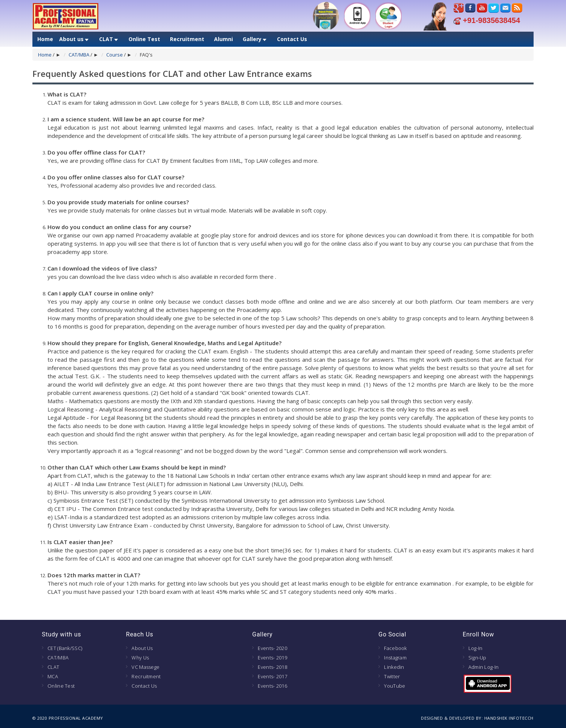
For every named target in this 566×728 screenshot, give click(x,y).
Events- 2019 (272, 658)
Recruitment (187, 39)
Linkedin (394, 667)
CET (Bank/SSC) (65, 648)
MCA (53, 676)
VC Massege (145, 667)
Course (115, 55)
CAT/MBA (79, 55)
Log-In (476, 648)
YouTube (395, 686)
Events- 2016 (272, 686)
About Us (142, 648)
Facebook (395, 648)
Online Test (144, 39)
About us (71, 39)
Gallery (252, 39)
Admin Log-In (484, 667)
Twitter (392, 676)
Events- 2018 (272, 667)
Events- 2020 (272, 648)
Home (45, 39)
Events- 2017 (272, 676)
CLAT (106, 39)
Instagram (395, 658)
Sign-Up (477, 658)
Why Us (140, 658)
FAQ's (146, 55)
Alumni (223, 39)
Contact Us (292, 39)
